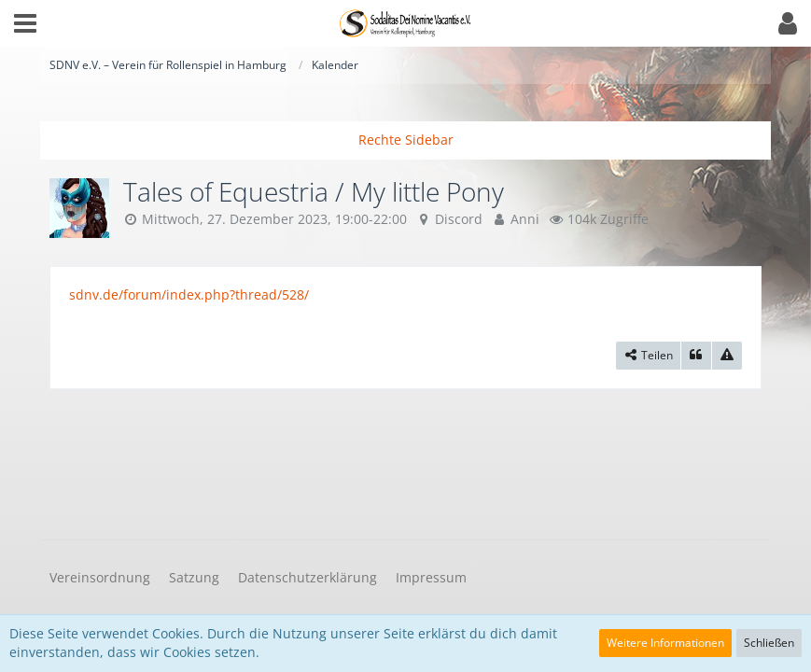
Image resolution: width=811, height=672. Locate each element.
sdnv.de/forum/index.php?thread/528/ (189, 294)
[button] (25, 23)
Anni (525, 219)
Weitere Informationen (665, 643)
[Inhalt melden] (727, 356)
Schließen (769, 643)
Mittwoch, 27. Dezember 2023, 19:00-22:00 (274, 219)
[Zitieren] (696, 356)
